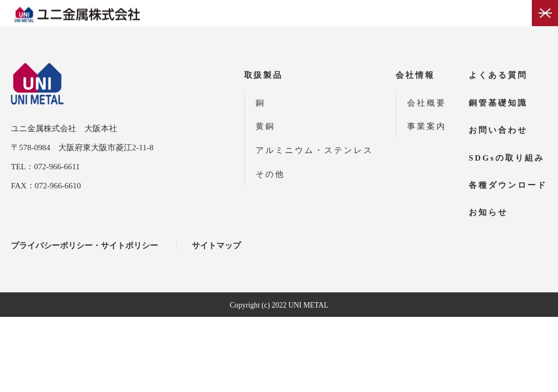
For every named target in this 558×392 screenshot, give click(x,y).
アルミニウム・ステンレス (314, 150)
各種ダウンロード (508, 185)
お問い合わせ (498, 130)
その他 (270, 174)
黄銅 (265, 126)
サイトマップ (216, 246)
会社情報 (415, 75)
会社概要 (427, 103)
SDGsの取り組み (507, 158)
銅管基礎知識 (498, 103)
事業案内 (427, 126)
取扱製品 (264, 75)
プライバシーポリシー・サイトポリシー (84, 246)
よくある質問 (498, 75)
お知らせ (488, 212)
